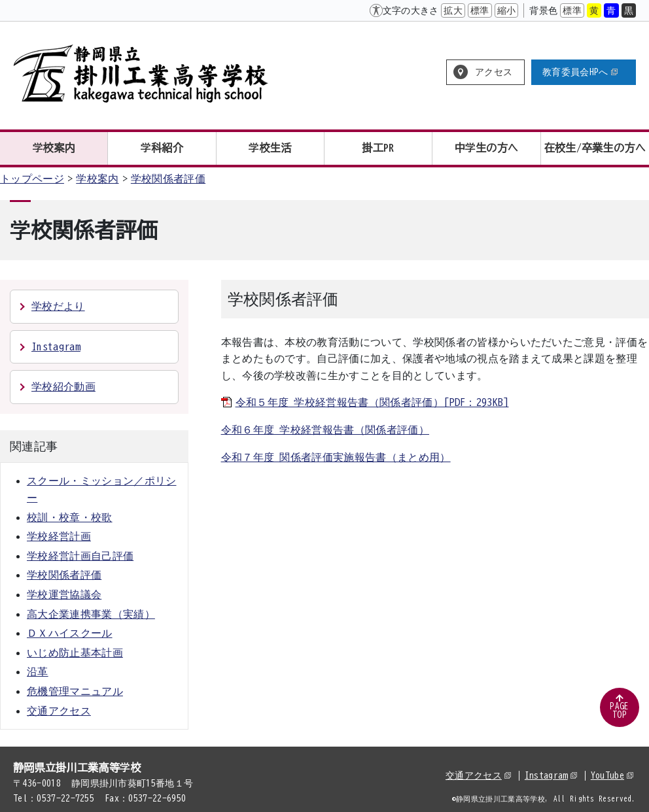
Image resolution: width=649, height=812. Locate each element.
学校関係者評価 (168, 178)
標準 (480, 10)
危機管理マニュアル (75, 691)
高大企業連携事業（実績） (91, 614)
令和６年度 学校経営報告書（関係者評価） (325, 430)
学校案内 (54, 148)
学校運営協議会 (64, 594)
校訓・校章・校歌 (70, 517)
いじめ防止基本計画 (75, 652)
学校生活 (270, 148)
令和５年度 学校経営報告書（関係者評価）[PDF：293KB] (372, 402)
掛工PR (378, 148)
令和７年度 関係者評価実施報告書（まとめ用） (336, 457)
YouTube (612, 775)
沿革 (38, 671)
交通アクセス (59, 711)
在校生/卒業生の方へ (595, 148)
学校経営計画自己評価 (80, 556)
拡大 (453, 10)
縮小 (507, 10)
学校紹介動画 (63, 386)
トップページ (32, 178)
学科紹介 (162, 148)
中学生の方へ (487, 148)
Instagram (56, 347)
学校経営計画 (59, 536)
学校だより (58, 306)
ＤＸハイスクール (70, 633)
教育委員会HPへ (580, 72)
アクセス (494, 72)
